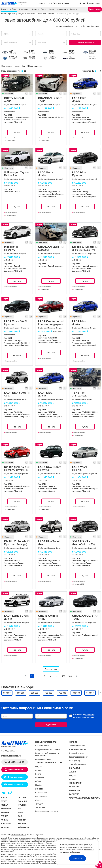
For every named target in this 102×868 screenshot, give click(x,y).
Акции (52, 9)
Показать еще (51, 669)
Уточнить (85, 132)
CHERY (5, 820)
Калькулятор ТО (76, 761)
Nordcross (6, 809)
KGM (20, 812)
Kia (20, 809)
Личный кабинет (16, 770)
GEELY (5, 805)
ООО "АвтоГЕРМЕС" (19, 835)
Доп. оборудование (78, 764)
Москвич (22, 820)
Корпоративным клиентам (47, 811)
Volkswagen (24, 827)
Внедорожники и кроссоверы (48, 749)
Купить (17, 132)
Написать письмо (16, 784)
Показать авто (85, 42)
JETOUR (22, 797)
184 (70, 676)
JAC (20, 816)
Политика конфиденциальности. (47, 856)
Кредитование (41, 796)
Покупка (39, 766)
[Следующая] (76, 676)
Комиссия (40, 778)
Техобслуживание (77, 746)
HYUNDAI (23, 805)
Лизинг (38, 800)
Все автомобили (42, 746)
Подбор (39, 785)
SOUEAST (23, 823)
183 (64, 676)
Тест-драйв (40, 807)
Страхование (41, 793)
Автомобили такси (43, 759)
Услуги (43, 9)
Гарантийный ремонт (78, 757)
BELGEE (5, 812)
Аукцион (39, 770)
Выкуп (38, 774)
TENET (5, 816)
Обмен (38, 781)
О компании (62, 9)
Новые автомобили (9, 9)
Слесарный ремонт (78, 749)
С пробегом (24, 9)
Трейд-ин (39, 804)
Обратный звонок (16, 777)
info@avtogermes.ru (11, 756)
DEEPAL (5, 827)
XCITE (4, 801)
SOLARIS (23, 801)
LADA (4, 797)
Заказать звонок (95, 9)
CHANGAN (6, 823)
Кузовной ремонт (77, 753)
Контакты (74, 9)
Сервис (34, 9)
